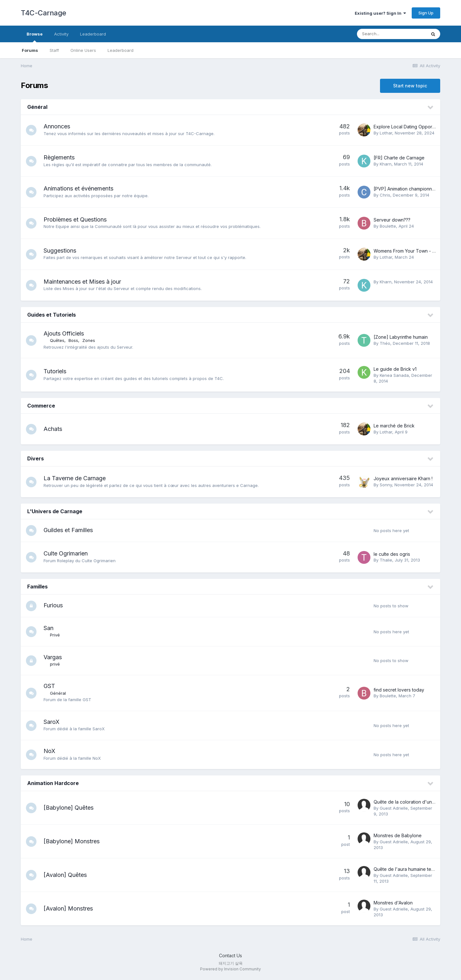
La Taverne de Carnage (77, 478)
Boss (76, 340)
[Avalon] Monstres (70, 910)
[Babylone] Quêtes (71, 809)
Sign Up (426, 13)
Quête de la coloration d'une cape (410, 803)
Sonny (386, 485)
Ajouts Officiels (66, 333)
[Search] (392, 34)
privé (57, 666)
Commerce (41, 406)
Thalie (386, 561)
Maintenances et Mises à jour (85, 282)
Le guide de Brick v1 (395, 369)
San (51, 630)
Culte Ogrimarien (68, 554)
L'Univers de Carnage (55, 511)
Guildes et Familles (70, 530)
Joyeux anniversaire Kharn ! (403, 478)
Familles (37, 587)
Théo (385, 343)
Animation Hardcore (53, 785)
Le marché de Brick (394, 426)
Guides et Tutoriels (52, 315)
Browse (35, 37)
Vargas (55, 659)
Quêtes (59, 340)
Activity (61, 34)
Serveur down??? (392, 220)
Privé (57, 636)
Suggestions (62, 251)
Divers (36, 458)
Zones (91, 340)
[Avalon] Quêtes (67, 876)
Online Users (83, 50)
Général (37, 107)
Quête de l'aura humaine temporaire (412, 871)
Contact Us (230, 957)
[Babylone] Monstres (74, 843)
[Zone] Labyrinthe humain (401, 337)
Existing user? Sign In (380, 13)
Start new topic (410, 86)
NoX (52, 753)
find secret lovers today (399, 691)
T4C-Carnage (44, 13)
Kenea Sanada (394, 375)
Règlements (61, 157)
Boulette (388, 226)
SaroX (54, 723)
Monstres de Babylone (398, 837)
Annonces (59, 126)
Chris (385, 195)
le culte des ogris (392, 555)
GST (52, 688)
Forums (30, 50)
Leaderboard (121, 50)
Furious (55, 607)
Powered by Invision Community (230, 971)
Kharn (386, 164)
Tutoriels (57, 371)
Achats (55, 429)
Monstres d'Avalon (393, 904)
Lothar (386, 133)
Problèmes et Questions (77, 219)
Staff (54, 50)
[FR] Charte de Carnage (399, 158)
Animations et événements (81, 188)
